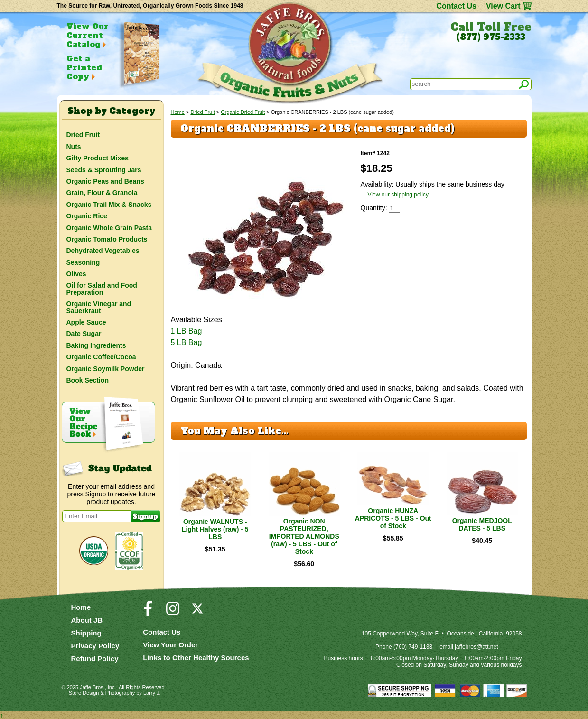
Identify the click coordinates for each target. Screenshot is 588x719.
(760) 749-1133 (413, 647)
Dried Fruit (202, 112)
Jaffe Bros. (92, 687)
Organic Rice (87, 216)
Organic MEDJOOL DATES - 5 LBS (482, 524)
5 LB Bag (187, 342)
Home (178, 112)
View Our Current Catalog (88, 35)
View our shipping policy (398, 195)
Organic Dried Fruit (243, 112)
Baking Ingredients (96, 345)
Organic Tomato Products (107, 239)
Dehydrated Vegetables (103, 251)
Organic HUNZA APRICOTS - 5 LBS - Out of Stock (393, 518)
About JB (87, 620)
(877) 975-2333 (491, 37)
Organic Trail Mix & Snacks (109, 205)
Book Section (88, 380)
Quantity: (375, 208)
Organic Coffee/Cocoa (101, 357)
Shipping (86, 633)
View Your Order (170, 645)
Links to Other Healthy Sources (196, 658)
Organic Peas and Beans (105, 181)
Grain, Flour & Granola (102, 193)
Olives (76, 274)
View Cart (503, 6)
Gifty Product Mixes (98, 158)
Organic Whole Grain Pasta (109, 228)
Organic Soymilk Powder (106, 369)
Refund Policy (95, 658)
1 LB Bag (187, 331)
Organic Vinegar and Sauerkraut (99, 307)
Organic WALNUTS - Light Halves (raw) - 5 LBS (215, 529)
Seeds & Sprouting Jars (104, 170)
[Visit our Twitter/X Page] (197, 613)
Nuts (74, 147)
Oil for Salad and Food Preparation (102, 289)
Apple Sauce (86, 322)
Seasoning (83, 262)
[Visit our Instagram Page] (173, 613)
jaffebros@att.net (476, 647)
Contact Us (456, 6)
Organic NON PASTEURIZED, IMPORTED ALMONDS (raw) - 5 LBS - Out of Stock (304, 536)
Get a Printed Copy (84, 67)
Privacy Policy (95, 646)
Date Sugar (84, 334)
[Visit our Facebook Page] (148, 613)
